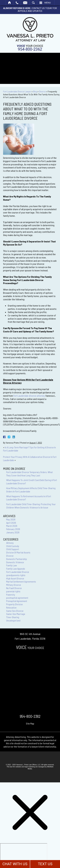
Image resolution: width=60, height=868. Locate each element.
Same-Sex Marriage (16, 614)
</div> (24, 855)
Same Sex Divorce (15, 611)
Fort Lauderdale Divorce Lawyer (17, 91)
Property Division (14, 604)
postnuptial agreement (17, 598)
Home (10, 3)
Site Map (30, 723)
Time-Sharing (13, 617)
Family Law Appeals (16, 569)
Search (33, 3)
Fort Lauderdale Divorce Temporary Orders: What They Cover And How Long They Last (29, 474)
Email (25, 3)
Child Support (13, 549)
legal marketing (30, 767)
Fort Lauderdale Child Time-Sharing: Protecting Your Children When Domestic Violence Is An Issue (31, 506)
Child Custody (13, 546)
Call (17, 3)
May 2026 (11, 519)
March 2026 (12, 526)
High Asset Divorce (15, 578)
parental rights (13, 591)
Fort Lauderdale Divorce (18, 572)
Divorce (42, 91)
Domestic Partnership (17, 559)
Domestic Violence (15, 562)
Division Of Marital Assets (18, 552)
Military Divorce (14, 585)
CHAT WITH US (15, 864)
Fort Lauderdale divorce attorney (29, 396)
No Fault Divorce (14, 588)
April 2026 (11, 523)
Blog (35, 91)
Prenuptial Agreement (17, 601)
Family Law (12, 565)
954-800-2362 (30, 49)
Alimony (10, 543)
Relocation (11, 607)
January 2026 (13, 532)
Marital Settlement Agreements (21, 581)
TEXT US (45, 864)
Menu (48, 3)
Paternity (11, 595)
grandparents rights (16, 575)
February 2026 (13, 529)
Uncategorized (13, 620)
